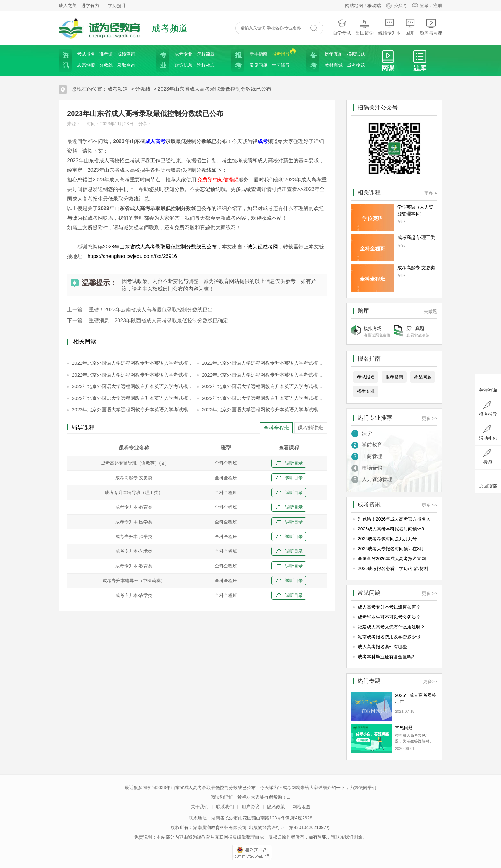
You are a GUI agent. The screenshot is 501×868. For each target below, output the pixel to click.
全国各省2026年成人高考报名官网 (392, 559)
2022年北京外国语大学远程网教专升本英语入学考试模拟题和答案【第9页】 (133, 410)
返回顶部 (488, 481)
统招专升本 (389, 27)
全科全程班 (276, 428)
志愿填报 (86, 65)
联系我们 (225, 807)
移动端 (374, 5)
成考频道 (118, 89)
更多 (430, 681)
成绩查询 (126, 54)
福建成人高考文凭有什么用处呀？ (391, 627)
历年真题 (334, 54)
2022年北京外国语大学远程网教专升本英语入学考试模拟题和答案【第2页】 (263, 363)
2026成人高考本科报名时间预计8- (392, 529)
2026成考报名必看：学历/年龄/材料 (393, 568)
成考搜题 (356, 65)
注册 (438, 5)
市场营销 (367, 468)
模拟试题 (356, 54)
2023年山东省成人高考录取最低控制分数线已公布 (215, 89)
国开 (410, 27)
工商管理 (367, 457)
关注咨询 (488, 385)
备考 (313, 60)
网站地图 (354, 5)
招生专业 (366, 391)
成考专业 (183, 54)
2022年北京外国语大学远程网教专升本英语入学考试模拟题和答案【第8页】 (263, 398)
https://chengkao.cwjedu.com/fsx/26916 (132, 256)
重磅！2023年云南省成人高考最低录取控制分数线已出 (151, 310)
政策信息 (183, 65)
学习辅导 (281, 65)
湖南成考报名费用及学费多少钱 (389, 637)
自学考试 (342, 27)
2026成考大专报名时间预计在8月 (391, 549)
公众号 (396, 5)
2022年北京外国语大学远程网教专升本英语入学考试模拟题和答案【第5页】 (133, 386)
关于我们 (200, 807)
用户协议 (250, 807)
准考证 (106, 54)
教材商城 (334, 65)
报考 (238, 60)
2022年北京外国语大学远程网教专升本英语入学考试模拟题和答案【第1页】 (133, 363)
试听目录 (294, 463)
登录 (424, 5)
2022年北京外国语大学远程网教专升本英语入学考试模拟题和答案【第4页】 (263, 375)
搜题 (488, 457)
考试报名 (86, 54)
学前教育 (367, 445)
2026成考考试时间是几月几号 (387, 539)
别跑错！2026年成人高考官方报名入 (394, 519)
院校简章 (206, 54)
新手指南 (258, 54)
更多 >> (429, 418)
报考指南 (394, 377)
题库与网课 (431, 27)
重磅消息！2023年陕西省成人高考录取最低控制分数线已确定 (158, 320)
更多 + (431, 193)
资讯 (65, 60)
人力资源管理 (372, 480)
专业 (163, 60)
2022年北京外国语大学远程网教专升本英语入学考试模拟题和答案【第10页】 (263, 410)
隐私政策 (276, 807)
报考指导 (281, 54)
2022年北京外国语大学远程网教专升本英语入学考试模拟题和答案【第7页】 (133, 398)
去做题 (430, 311)
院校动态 (206, 65)
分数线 (106, 65)
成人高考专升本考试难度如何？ (389, 607)
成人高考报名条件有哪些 (382, 647)
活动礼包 (488, 433)
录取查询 (126, 65)
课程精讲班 (311, 428)
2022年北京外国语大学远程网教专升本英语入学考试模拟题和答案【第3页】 (133, 375)
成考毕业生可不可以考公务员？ (389, 617)
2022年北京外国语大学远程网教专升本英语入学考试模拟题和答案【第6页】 (263, 386)
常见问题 (258, 65)
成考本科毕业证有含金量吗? (386, 657)
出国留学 (365, 27)
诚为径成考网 (263, 247)
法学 (362, 434)
